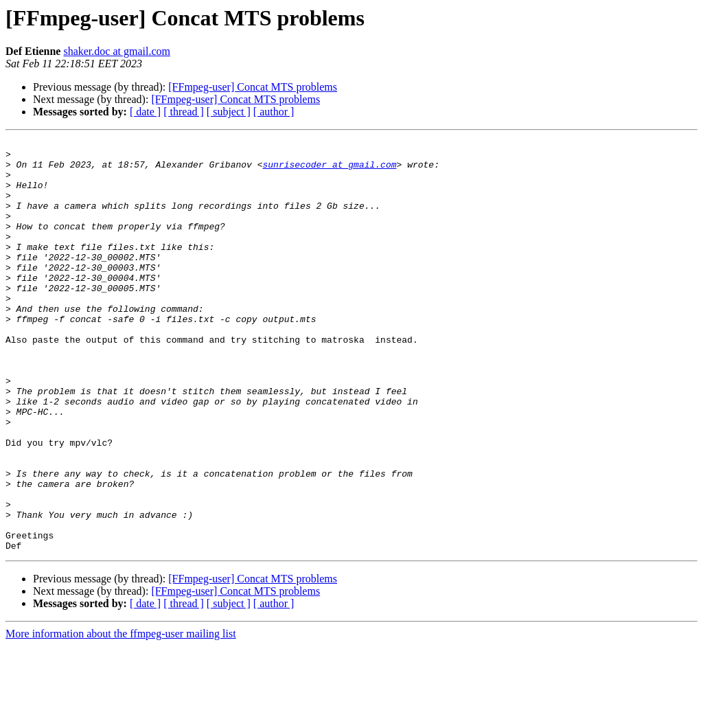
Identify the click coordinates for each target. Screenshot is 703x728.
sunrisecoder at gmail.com (329, 170)
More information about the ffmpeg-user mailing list (121, 716)
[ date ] (145, 112)
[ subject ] (229, 112)
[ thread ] (184, 112)
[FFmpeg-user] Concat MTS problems (253, 87)
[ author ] (274, 112)
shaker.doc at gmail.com (117, 51)
